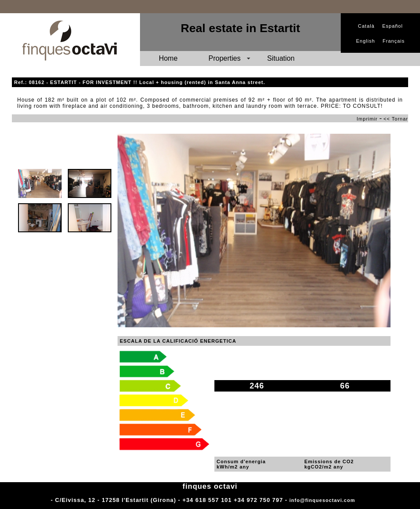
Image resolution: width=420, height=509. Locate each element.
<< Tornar (396, 119)
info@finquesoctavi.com (322, 500)
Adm (363, 500)
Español (392, 26)
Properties (225, 58)
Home (168, 58)
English (366, 41)
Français (394, 41)
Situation (281, 58)
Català (366, 26)
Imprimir (367, 119)
